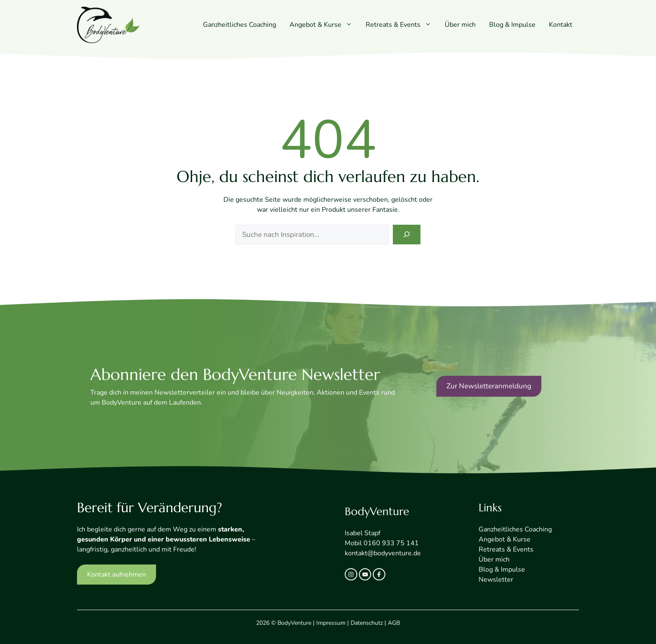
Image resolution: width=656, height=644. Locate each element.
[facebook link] (379, 575)
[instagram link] (351, 575)
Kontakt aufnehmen (117, 575)
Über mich (460, 25)
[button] (350, 25)
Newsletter (496, 580)
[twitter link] (365, 575)
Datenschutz (367, 623)
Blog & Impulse (512, 25)
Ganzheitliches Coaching (240, 25)
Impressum (331, 623)
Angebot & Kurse (324, 25)
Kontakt (561, 25)
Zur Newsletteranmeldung (489, 386)
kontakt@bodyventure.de (383, 553)
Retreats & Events (402, 25)
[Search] (407, 235)
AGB (394, 623)
